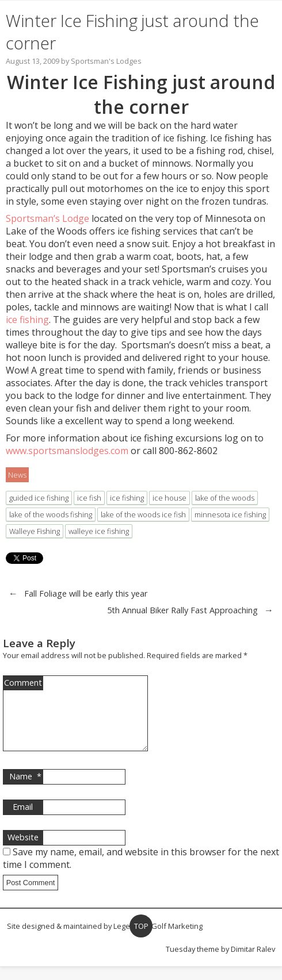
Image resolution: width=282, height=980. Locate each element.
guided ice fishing (39, 498)
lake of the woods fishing (51, 514)
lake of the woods (225, 498)
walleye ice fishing (99, 531)
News (17, 475)
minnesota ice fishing (230, 514)
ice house (169, 498)
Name (25, 790)
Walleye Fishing (35, 531)
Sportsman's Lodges (106, 61)
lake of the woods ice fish (143, 514)
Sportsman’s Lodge (49, 218)
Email (23, 820)
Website (23, 851)
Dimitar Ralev (253, 963)
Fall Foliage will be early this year (86, 593)
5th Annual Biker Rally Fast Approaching (182, 610)
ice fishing (27, 320)
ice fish (89, 498)
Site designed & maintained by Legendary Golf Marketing (105, 940)
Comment (23, 683)
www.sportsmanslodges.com (67, 451)
